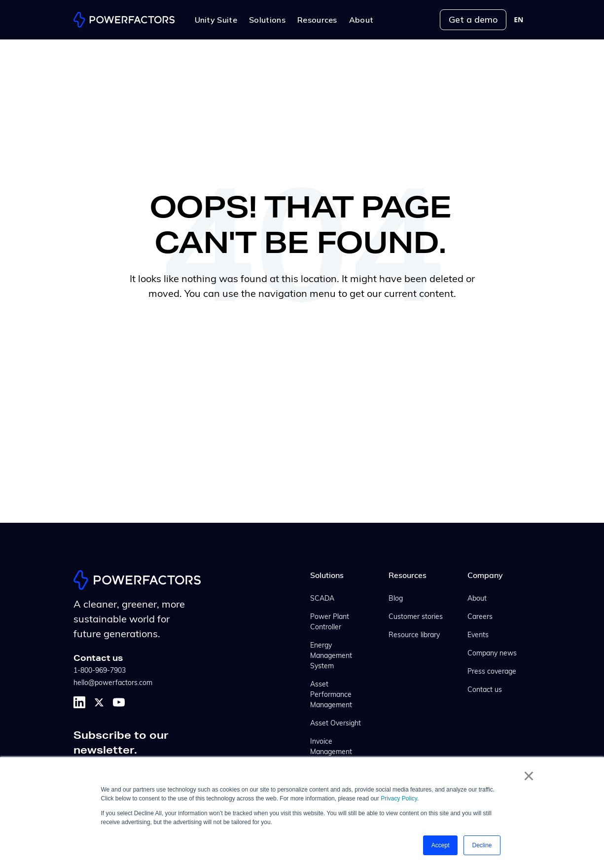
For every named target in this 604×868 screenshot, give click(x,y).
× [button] (529, 776)
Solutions (327, 576)
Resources (408, 576)
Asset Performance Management (331, 695)
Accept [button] (441, 845)
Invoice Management (331, 747)
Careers (480, 617)
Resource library (414, 635)
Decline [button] (482, 845)
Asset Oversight (336, 724)
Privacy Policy (399, 798)
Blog (396, 599)
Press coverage (492, 672)
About (477, 599)
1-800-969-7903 (100, 671)
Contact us (485, 690)
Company (485, 576)
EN (518, 20)
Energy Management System (331, 656)
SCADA (322, 599)
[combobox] (518, 20)
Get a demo (473, 19)
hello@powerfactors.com (113, 683)
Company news (492, 654)
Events (478, 635)
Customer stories (416, 617)
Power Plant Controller (330, 622)
